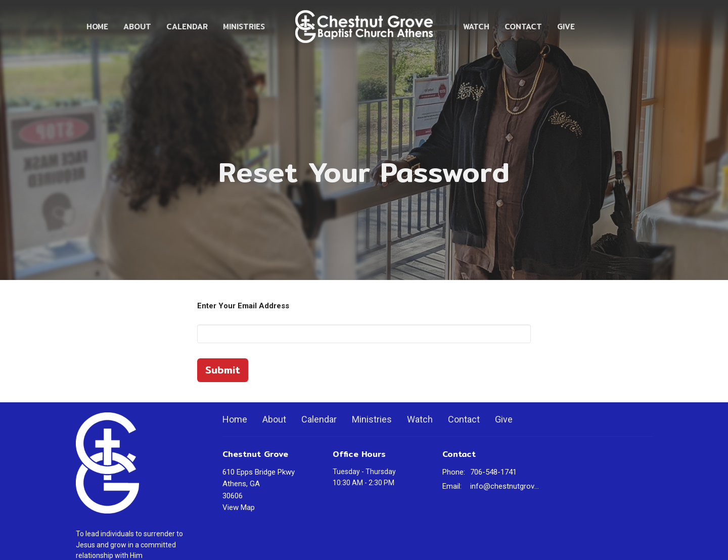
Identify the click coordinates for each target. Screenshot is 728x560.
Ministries (244, 27)
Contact (523, 27)
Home (97, 27)
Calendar (187, 27)
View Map (239, 507)
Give (566, 27)
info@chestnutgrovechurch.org (506, 486)
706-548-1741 (493, 472)
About (137, 27)
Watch (476, 27)
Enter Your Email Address (243, 306)
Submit (223, 370)
